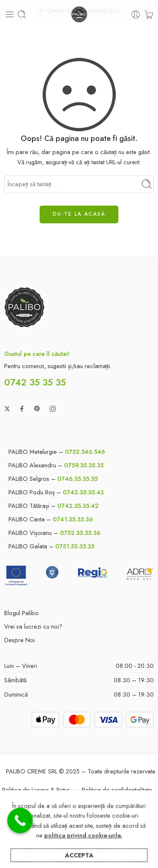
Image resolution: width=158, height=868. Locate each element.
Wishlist (135, 855)
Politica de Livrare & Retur (36, 788)
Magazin (24, 855)
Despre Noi (20, 638)
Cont (101, 855)
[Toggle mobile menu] (10, 13)
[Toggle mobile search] (22, 13)
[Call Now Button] (20, 821)
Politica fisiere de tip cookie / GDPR (82, 824)
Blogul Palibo (21, 611)
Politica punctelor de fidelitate (80, 806)
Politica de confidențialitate (117, 788)
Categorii (65, 855)
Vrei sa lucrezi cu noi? (33, 624)
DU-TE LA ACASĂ (79, 212)
